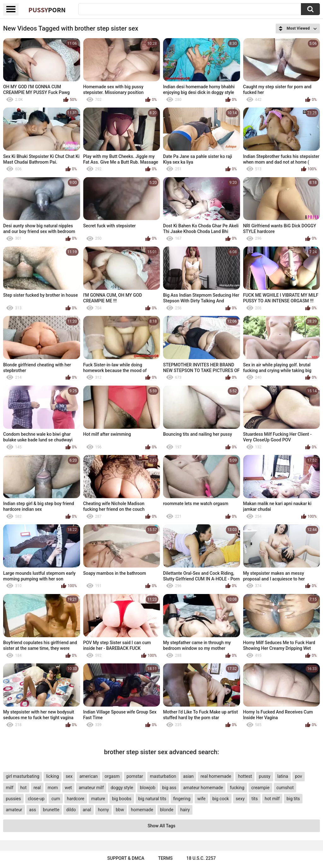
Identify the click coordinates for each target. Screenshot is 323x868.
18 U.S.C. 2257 (201, 858)
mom (53, 788)
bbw (120, 810)
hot (23, 788)
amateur (14, 810)
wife (201, 799)
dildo (71, 810)
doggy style (122, 788)
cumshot (285, 788)
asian (188, 776)
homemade (142, 810)
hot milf (272, 799)
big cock (220, 799)
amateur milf (91, 788)
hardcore (76, 799)
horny (103, 810)
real (37, 788)
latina (283, 776)
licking (52, 776)
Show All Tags (161, 826)
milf (9, 788)
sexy (240, 799)
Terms (165, 858)
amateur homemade (203, 788)
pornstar (135, 776)
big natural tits (152, 799)
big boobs (122, 799)
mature (98, 799)
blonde (167, 810)
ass (32, 810)
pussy (265, 776)
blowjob (148, 788)
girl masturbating (22, 776)
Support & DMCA (126, 858)
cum (56, 799)
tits (255, 799)
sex (69, 776)
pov (299, 776)
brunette (51, 810)
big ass (169, 788)
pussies (13, 799)
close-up (36, 799)
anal (87, 810)
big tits (293, 799)
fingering (182, 799)
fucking (237, 788)
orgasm (112, 776)
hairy (185, 810)
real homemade (216, 776)
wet (68, 788)
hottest (245, 776)
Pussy (47, 10)
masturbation (163, 776)
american (89, 776)
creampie (260, 788)
